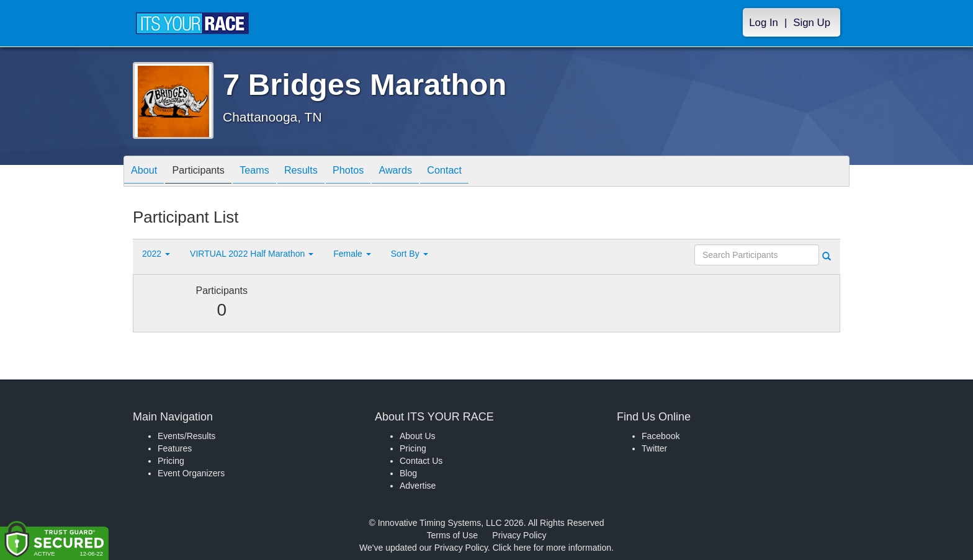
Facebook (661, 436)
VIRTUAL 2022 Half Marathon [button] (252, 254)
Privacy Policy (519, 535)
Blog (408, 473)
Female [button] (352, 254)
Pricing (171, 461)
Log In (764, 23)
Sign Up (812, 23)
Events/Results (186, 436)
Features (175, 448)
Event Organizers (191, 473)
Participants (208, 172)
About (147, 172)
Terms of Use (452, 535)
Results (323, 172)
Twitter (654, 448)
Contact (485, 172)
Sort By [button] (410, 254)
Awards (429, 172)
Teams (270, 172)
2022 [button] (156, 254)
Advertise (418, 486)
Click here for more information (552, 548)
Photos (376, 172)
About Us (418, 436)
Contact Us (421, 461)
